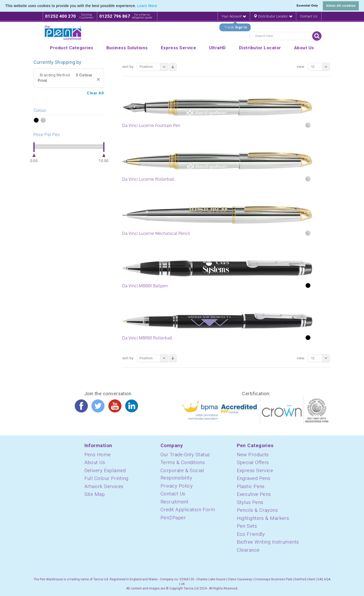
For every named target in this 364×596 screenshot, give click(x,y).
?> (36, 120)
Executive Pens (254, 494)
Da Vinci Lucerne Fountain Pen (151, 125)
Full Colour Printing (106, 478)
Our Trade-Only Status (185, 455)
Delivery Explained (105, 470)
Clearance (248, 550)
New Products (253, 455)
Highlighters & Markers (263, 518)
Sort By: (128, 67)
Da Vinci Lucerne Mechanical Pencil (156, 233)
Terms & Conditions (183, 462)
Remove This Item (98, 79)
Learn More (147, 6)
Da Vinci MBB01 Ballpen (145, 286)
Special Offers (253, 462)
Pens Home (98, 455)
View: (301, 67)
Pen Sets (247, 526)
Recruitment (174, 502)
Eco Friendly (251, 534)
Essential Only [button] (307, 5)
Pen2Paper (173, 518)
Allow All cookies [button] (341, 6)
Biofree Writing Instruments (268, 542)
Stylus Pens (250, 502)
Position (154, 67)
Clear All (95, 93)
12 (320, 67)
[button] (159, 6)
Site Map (95, 494)
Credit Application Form (188, 510)
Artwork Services (104, 486)
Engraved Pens (254, 478)
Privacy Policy (177, 486)
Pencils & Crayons (257, 510)
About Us (95, 462)
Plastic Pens (251, 486)
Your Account (234, 16)
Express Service (255, 470)
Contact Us (309, 16)
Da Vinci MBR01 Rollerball (147, 338)
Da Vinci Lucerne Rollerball (148, 179)
